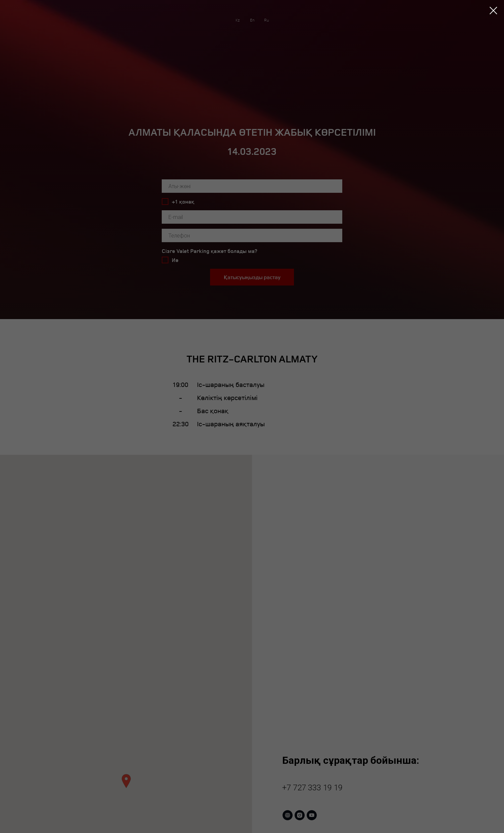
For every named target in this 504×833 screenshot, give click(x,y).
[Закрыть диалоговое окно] (493, 11)
